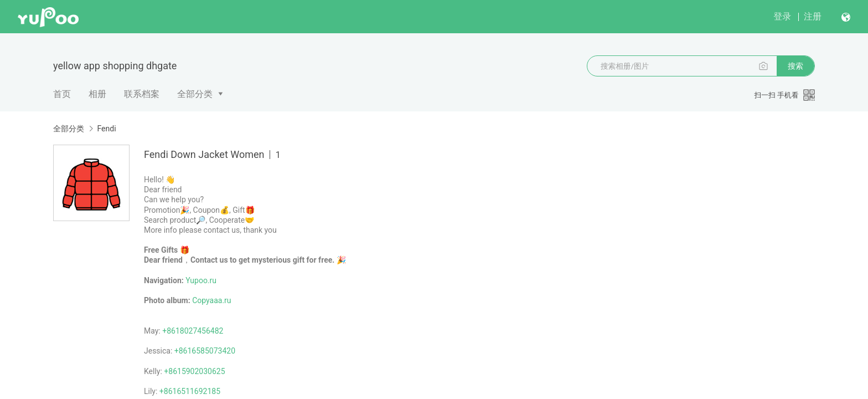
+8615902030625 (194, 371)
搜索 (795, 66)
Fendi (106, 129)
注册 (813, 16)
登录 (782, 16)
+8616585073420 (205, 351)
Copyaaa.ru (211, 300)
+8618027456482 (193, 331)
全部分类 (195, 94)
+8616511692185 (190, 391)
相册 (97, 94)
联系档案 (142, 94)
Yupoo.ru (201, 280)
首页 (62, 94)
